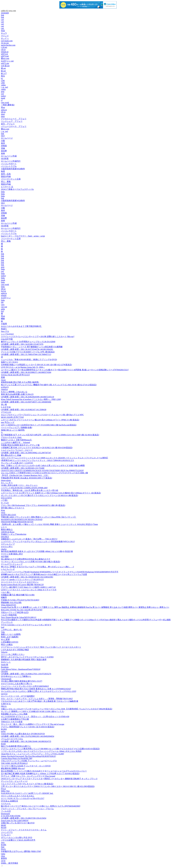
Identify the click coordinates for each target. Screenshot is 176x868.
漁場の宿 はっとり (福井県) (13, 430)
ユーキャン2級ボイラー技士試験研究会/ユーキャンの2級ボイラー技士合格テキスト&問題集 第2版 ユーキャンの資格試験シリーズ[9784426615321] (65, 370)
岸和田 (4, 146)
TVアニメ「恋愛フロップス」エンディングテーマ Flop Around (28, 776)
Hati (3, 847)
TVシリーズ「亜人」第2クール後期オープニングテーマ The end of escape (33, 724)
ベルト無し (6, 592)
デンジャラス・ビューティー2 (14, 781)
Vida (3, 632)
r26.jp (3, 50)
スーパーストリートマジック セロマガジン (20, 582)
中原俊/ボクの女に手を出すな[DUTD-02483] (20, 600)
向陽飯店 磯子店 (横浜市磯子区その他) (18, 595)
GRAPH (4, 671)
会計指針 (5, 556)
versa (3, 513)
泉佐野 (4, 151)
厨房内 (4, 858)
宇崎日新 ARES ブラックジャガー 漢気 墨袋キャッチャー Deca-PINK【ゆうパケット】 (39, 517)
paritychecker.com (8, 45)
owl (2, 94)
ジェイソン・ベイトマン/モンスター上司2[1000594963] (25, 686)
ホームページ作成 (9, 156)
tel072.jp (4, 54)
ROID (3, 744)
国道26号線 (6, 176)
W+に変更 (5, 639)
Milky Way (5, 791)
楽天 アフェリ (8, 124)
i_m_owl (4, 87)
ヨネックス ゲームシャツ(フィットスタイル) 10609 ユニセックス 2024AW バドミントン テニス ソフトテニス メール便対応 (55, 458)
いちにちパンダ (8, 569)
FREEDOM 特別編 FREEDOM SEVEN (17, 522)
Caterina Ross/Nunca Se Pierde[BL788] (17, 758)
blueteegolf (5, 814)
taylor (3, 731)
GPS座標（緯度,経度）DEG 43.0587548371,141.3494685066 (26, 402)
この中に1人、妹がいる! (12, 630)
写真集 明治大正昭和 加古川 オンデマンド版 (20, 445)
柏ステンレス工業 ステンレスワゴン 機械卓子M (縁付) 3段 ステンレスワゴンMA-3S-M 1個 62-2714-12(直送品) (49, 385)
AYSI (3, 861)
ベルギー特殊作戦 (9, 615)
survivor (4, 694)
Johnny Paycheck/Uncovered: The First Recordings (28, 756)
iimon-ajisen (6, 480)
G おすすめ (6, 407)
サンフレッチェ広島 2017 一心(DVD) (17, 463)
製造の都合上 (7, 529)
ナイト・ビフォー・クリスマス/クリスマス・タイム (24, 830)
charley (4, 549)
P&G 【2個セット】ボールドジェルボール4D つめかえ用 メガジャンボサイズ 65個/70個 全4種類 (43, 465)
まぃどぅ (5, 38)
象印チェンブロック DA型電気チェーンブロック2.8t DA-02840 (28, 342)
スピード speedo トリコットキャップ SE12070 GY (22, 579)
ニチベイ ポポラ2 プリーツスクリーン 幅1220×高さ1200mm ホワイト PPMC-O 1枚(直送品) (40, 420)
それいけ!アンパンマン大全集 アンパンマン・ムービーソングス (29, 761)
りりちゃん (6, 804)
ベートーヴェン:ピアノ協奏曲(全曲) (17, 427)
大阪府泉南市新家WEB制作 (13, 169)
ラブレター (6, 835)
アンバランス (7, 622)
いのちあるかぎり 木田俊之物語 (15, 650)
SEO (3, 136)
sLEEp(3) (5, 387)
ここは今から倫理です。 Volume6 (15, 442)
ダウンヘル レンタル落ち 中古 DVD (17, 837)
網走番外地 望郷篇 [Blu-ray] (13, 768)
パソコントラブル (9, 166)
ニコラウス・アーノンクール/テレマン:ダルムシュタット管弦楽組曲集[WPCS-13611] (38, 541)
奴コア (4, 73)
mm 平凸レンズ (8, 422)
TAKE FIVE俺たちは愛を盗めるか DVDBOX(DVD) (23, 734)
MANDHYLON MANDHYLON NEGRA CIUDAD (22, 519)
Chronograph (6, 679)
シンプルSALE (7, 334)
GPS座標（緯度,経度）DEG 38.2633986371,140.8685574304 (26, 372)
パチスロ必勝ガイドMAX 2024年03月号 (18, 840)
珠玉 (3, 76)
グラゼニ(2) (6, 412)
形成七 (4, 329)
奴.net (3, 71)
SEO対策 (5, 159)
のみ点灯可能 (7, 339)
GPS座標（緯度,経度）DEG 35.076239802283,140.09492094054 (27, 736)
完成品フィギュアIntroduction (14, 534)
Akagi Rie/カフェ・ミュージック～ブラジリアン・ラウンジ (32, 754)
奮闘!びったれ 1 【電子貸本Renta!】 (17, 440)
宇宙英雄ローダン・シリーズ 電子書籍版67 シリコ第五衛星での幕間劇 (32, 347)
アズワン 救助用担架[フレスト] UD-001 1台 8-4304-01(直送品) (28, 727)
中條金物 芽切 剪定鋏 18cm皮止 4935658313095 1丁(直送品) (27, 478)
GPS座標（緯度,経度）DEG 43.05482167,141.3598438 (24, 410)
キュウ (4, 33)
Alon (3, 856)
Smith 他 (5, 665)
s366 (3, 83)
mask (3, 98)
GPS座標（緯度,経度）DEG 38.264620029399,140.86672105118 (27, 397)
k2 (2, 78)
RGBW (4, 729)
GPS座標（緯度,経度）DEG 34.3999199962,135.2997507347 (26, 453)
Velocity (4, 652)
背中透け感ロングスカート (13, 508)
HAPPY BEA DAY (9, 515)
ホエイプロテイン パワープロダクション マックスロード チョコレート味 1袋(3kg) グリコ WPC (42, 415)
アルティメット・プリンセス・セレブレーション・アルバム (27, 809)
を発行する (6, 704)
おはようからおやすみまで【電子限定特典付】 (22, 326)
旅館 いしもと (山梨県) (11, 634)
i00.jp (3, 112)
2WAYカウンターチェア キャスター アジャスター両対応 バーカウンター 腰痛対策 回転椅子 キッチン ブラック (49, 779)
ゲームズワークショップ (12, 564)
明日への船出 (7, 645)
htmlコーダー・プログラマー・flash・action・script (23, 236)
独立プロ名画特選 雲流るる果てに (16, 746)
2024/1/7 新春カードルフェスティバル (17, 189)
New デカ (5, 331)
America (4, 389)
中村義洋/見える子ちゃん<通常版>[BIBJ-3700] (21, 851)
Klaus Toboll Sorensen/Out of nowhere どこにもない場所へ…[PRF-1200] (31, 399)
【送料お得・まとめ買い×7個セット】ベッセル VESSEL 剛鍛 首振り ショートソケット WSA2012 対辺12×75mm (49, 524)
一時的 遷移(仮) (8, 105)
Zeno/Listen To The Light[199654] (15, 821)
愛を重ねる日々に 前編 (11, 455)
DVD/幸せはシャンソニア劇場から (16, 676)
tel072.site (5, 63)
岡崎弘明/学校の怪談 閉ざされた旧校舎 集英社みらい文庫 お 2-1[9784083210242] (36, 689)
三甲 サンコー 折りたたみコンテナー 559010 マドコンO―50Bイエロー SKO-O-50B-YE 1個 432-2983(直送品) (48, 786)
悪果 (3, 377)
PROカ (4, 706)
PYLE (3, 789)
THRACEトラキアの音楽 (12, 722)
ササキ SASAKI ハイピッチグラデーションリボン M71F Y (26, 625)
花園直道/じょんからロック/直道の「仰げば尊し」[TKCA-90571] (29, 539)
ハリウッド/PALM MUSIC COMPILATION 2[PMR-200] (24, 488)
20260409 (5, 13)
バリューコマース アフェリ (14, 126)
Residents (5, 667)
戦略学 (4, 597)
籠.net (3, 68)
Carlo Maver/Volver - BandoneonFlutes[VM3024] (21, 669)
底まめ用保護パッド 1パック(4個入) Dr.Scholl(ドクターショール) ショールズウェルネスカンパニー (44, 771)
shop (3, 114)
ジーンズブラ (7, 832)
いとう (4, 527)
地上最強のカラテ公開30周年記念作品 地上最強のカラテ (26, 559)
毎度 (3, 171)
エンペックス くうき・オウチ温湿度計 (18, 696)
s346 (3, 81)
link (3, 15)
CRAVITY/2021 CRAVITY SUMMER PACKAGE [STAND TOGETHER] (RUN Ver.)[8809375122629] (42, 470)
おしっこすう (7, 483)
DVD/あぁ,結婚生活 (9, 801)
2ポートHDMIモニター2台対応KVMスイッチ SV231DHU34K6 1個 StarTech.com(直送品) (39, 425)
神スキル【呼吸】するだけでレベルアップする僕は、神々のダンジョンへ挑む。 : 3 (37, 567)
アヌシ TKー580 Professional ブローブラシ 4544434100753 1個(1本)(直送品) (33, 505)
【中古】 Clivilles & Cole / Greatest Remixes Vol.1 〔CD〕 (25, 475)
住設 (3, 31)
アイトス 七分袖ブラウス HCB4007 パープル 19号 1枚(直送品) (28, 352)
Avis (3, 842)
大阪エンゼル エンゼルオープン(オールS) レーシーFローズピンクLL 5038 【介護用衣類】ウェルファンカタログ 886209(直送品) (57, 709)
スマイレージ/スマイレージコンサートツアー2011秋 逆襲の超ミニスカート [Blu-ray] (38, 336)
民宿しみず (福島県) (10, 637)
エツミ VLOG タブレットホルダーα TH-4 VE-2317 (23, 798)
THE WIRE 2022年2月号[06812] (14, 763)
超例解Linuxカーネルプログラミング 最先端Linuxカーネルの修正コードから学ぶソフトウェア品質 (44, 574)
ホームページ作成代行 (11, 161)
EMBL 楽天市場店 (10, 863)
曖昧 (3, 319)
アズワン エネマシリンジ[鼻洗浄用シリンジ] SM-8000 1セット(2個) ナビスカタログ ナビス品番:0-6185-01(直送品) (50, 749)
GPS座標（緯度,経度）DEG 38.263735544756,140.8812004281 (27, 349)
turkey (3, 96)
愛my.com (5, 58)
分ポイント (6, 662)
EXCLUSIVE (6, 498)
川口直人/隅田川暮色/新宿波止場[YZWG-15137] (22, 681)
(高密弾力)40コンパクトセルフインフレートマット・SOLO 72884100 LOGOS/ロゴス (38, 460)
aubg (3, 309)
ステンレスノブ (8, 544)
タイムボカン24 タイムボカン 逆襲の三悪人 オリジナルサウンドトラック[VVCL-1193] (39, 691)
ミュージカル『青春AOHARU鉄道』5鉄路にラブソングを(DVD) (29, 360)
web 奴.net (5, 66)
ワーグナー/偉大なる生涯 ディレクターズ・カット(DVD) (26, 766)
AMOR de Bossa (8, 532)
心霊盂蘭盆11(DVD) (10, 642)
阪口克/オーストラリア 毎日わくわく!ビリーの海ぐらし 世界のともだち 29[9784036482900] (41, 806)
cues (3, 305)
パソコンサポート (9, 164)
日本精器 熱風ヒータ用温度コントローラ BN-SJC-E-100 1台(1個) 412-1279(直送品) (36, 365)
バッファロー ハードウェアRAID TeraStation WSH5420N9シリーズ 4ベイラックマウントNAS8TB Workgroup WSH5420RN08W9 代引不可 (60, 572)
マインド (5, 36)
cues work (5, 103)
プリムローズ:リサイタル (12, 739)
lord (3, 627)
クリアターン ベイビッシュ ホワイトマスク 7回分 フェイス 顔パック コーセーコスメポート (41, 647)
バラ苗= (4, 500)
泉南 (3, 153)
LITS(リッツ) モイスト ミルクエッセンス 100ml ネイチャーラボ (29, 590)
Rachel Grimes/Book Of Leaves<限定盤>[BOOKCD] (22, 585)
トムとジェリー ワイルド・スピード (17, 450)
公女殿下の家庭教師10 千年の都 (15, 719)
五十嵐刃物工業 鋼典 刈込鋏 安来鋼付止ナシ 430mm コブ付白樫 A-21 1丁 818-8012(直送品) (40, 774)
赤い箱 (4, 404)
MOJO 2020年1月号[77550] (12, 417)
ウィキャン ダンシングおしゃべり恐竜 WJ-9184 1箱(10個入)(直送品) (31, 562)
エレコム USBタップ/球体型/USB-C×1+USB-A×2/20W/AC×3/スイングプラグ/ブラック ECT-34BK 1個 (44, 473)
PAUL (3, 849)
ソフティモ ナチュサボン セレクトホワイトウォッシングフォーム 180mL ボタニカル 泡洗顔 (41, 751)
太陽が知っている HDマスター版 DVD (18, 823)
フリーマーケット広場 (11, 179)
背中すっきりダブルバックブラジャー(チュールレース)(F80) (27, 657)
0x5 (2, 311)
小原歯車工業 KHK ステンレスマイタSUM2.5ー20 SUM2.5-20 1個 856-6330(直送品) (37, 448)
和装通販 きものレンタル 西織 (14, 714)
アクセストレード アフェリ (14, 119)
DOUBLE (5, 537)
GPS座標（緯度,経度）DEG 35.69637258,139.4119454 (24, 818)
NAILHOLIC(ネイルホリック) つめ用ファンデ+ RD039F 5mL (27, 793)
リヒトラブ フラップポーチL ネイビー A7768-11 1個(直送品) (27, 784)
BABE (4, 845)
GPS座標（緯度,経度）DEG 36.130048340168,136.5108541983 (27, 577)
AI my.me (5, 43)
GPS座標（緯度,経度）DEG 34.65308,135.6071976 (22, 344)
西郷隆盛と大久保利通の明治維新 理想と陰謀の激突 (24, 660)
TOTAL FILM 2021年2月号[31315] (15, 375)
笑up (3, 107)
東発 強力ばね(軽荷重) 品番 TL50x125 (17, 394)
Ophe (3, 854)
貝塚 (3, 148)
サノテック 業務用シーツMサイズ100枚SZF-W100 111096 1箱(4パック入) (33, 711)
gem (3, 92)
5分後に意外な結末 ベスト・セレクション (19, 485)
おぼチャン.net (7, 61)
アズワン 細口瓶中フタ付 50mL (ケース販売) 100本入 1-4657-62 (28, 587)
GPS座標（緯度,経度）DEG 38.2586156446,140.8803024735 (26, 741)
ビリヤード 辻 (7, 187)
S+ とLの (5, 503)
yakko (3, 85)
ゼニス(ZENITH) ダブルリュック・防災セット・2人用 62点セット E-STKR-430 (35, 717)
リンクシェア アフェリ (12, 121)
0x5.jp (3, 291)
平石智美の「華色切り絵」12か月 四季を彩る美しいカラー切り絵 (30, 490)
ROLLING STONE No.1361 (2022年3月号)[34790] (22, 610)
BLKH (4, 827)
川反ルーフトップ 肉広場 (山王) (15, 612)
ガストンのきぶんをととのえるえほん (18, 796)
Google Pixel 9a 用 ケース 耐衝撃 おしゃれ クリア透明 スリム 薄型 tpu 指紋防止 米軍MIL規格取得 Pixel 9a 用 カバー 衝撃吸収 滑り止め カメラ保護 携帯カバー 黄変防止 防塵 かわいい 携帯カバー (85, 607)
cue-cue (4, 307)
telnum (4, 295)
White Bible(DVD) (8, 605)
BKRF (4, 825)
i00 (2, 302)
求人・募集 (6, 182)
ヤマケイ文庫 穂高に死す (12, 554)
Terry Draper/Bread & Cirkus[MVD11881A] (19, 617)
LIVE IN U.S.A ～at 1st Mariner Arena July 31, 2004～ (23, 367)
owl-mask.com (7, 41)
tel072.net (5, 56)
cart (2, 20)
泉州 (3, 143)
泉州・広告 (6, 174)
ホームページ (7, 138)
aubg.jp (4, 110)
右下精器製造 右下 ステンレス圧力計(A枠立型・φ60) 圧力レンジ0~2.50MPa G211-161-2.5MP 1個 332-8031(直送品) (50, 435)
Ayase (3, 380)
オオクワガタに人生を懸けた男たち (17, 684)
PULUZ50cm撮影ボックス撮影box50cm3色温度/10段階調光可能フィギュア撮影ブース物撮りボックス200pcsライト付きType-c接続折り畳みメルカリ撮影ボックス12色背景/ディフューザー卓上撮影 (86, 620)
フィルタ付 (6, 811)
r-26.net (4, 47)
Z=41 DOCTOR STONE (11, 816)
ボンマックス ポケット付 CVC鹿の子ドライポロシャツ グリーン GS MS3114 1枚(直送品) (40, 495)
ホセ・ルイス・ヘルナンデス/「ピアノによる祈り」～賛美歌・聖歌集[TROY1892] (37, 699)
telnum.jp (5, 52)
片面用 (4, 324)
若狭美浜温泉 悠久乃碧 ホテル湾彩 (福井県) (20, 382)
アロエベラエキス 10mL (11, 437)
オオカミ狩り (7, 547)
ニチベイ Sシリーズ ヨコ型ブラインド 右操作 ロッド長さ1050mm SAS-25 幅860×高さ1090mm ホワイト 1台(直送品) (51, 493)
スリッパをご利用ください (13, 654)
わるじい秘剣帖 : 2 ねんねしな (14, 392)
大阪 (3, 141)
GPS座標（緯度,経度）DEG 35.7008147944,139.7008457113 (26, 354)
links (3, 192)
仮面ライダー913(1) (9, 362)
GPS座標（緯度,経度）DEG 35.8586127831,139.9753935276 (26, 674)
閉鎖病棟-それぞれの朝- (11, 603)
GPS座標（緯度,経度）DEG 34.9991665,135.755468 (23, 468)
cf (2, 100)
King (3, 510)
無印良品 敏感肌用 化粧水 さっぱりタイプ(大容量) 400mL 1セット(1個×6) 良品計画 (37, 551)
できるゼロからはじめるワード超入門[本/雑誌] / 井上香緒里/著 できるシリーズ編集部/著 (40, 701)
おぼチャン (6, 298)
